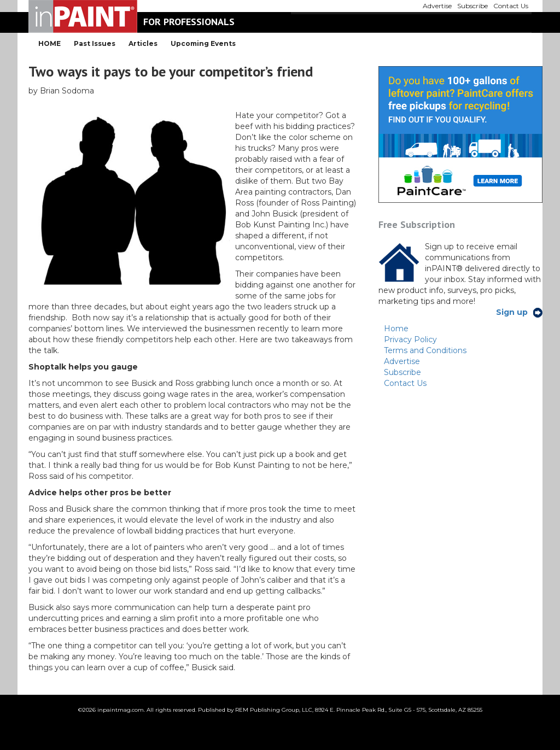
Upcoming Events (203, 43)
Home (396, 329)
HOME (49, 43)
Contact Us (405, 383)
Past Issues (95, 43)
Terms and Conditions (425, 350)
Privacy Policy (410, 339)
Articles (143, 43)
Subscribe (402, 372)
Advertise (402, 361)
